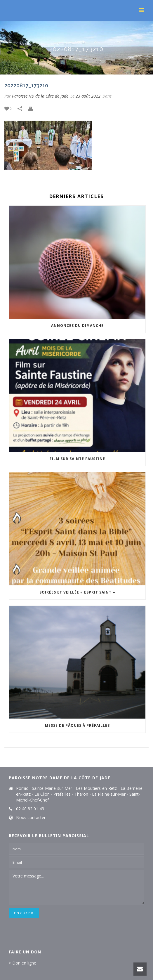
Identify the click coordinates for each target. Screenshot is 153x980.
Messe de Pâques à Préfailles (77, 725)
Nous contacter (31, 818)
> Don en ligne (22, 963)
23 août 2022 (88, 96)
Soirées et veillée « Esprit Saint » (77, 592)
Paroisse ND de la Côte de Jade (40, 96)
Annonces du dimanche (77, 326)
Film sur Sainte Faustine (77, 459)
